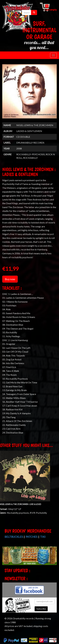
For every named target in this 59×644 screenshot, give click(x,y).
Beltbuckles (14, 537)
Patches (31, 537)
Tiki (43, 537)
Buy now (10, 279)
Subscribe (41, 609)
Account (29, 4)
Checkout (21, 8)
